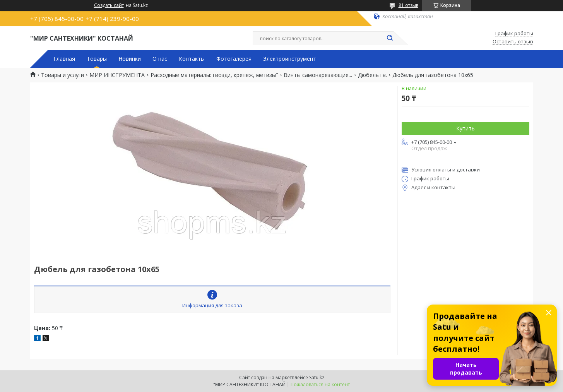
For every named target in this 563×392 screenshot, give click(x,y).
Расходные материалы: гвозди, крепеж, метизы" (214, 75)
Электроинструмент (290, 59)
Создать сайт (109, 5)
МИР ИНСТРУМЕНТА (117, 75)
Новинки (130, 59)
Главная (64, 59)
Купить (465, 128)
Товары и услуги (62, 75)
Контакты (192, 59)
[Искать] (390, 38)
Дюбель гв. (372, 75)
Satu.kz (317, 377)
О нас (160, 59)
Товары (97, 59)
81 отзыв (408, 5)
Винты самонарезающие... (318, 75)
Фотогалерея (234, 59)
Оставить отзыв (513, 42)
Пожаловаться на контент (320, 384)
